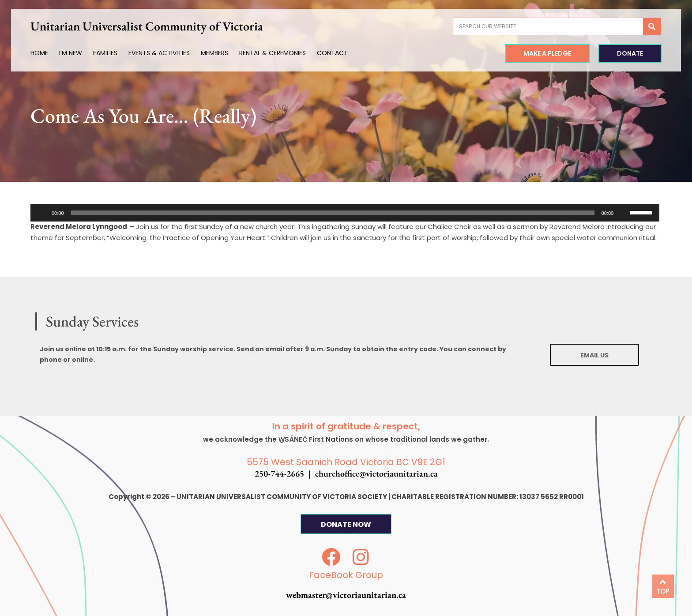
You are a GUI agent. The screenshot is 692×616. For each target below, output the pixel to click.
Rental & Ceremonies (273, 53)
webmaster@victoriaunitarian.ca (346, 595)
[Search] (652, 26)
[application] (345, 213)
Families (105, 53)
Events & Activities (159, 53)
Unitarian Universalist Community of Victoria (147, 26)
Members (214, 53)
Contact (332, 53)
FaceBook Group (346, 575)
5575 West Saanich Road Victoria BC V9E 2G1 (346, 462)
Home (39, 53)
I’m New (71, 53)
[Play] (42, 213)
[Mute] (623, 213)
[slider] (333, 213)
